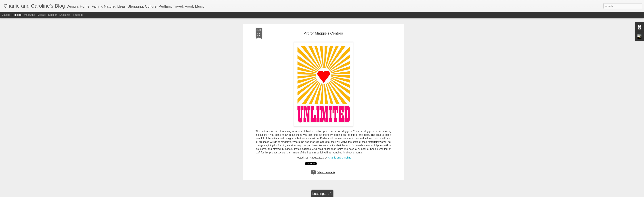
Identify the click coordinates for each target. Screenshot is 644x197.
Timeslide (78, 15)
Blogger (333, 195)
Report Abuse (344, 195)
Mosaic (41, 15)
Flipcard (17, 15)
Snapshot (65, 15)
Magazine (30, 15)
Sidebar (53, 15)
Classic (6, 15)
